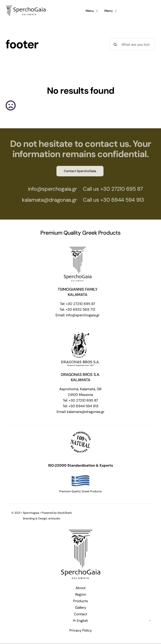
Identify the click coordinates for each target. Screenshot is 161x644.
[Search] (115, 44)
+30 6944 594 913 (120, 200)
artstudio (54, 518)
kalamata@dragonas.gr (47, 200)
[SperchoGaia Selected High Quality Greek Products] (26, 5)
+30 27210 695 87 (119, 189)
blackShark (65, 513)
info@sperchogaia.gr (50, 189)
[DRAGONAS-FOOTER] (80, 332)
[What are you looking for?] (132, 44)
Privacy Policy (81, 630)
